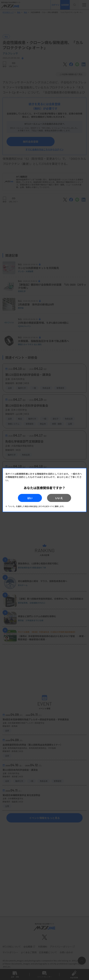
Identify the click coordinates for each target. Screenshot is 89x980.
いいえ (59, 498)
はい (30, 498)
